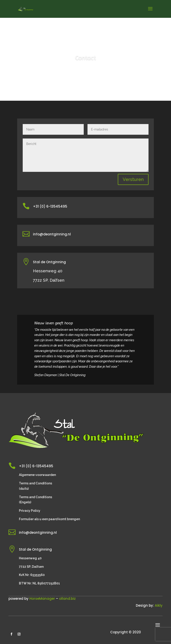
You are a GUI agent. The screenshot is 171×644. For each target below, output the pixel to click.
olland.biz (67, 599)
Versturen (133, 179)
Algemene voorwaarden (37, 475)
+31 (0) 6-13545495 (50, 206)
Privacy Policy (30, 511)
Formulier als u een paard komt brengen (49, 519)
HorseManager (42, 599)
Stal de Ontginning (49, 262)
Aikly (159, 605)
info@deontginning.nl (52, 234)
